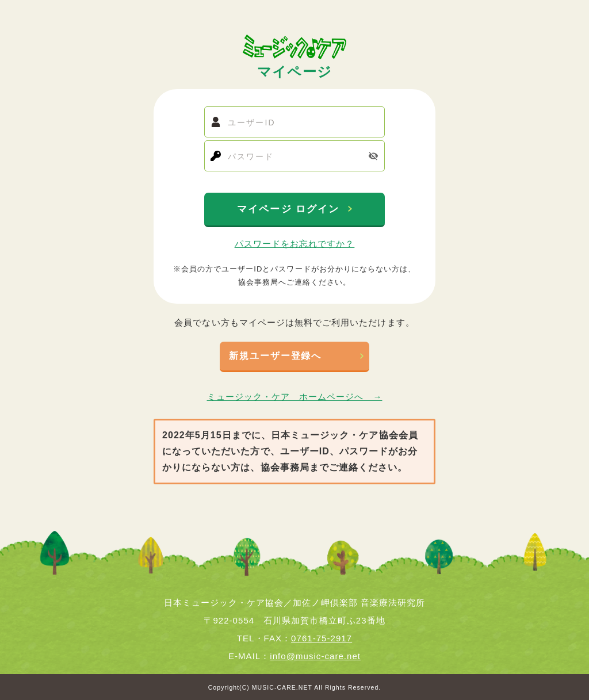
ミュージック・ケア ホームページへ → (295, 397)
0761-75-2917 (322, 638)
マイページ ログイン (290, 209)
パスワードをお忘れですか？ (295, 244)
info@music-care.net (315, 656)
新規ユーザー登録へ (275, 356)
